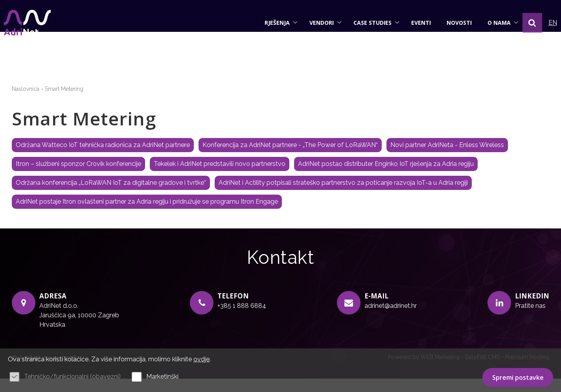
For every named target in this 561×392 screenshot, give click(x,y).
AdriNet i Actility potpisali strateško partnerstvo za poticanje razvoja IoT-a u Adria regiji (343, 196)
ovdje (201, 359)
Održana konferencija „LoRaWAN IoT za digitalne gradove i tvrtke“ (111, 196)
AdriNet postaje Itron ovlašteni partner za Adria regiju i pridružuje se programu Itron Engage (147, 215)
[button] (524, 23)
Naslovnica (26, 102)
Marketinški (162, 376)
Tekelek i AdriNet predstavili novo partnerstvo (220, 178)
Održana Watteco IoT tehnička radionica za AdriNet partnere (103, 159)
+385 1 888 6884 (242, 319)
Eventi (413, 23)
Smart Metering (64, 102)
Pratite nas (530, 319)
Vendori (318, 23)
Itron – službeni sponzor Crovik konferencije (78, 178)
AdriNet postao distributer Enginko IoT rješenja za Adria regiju (386, 178)
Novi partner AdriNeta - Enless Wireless (447, 159)
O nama (495, 23)
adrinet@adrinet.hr (391, 319)
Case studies (369, 23)
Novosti (451, 23)
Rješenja (273, 23)
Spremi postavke (518, 377)
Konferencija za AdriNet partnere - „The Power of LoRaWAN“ (290, 159)
